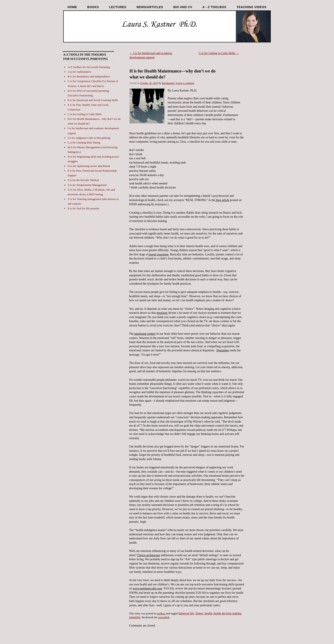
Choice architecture (149, 555)
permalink (164, 617)
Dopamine (223, 350)
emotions (162, 313)
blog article (222, 200)
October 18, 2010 (149, 83)
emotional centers (145, 334)
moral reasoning (158, 254)
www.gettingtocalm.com (148, 588)
